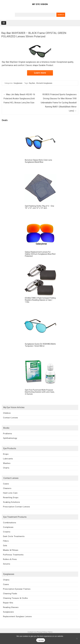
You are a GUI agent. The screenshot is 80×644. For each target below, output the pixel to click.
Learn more (40, 73)
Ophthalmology (10, 438)
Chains (6, 580)
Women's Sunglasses (44, 83)
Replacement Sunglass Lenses (17, 616)
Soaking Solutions (12, 502)
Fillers (6, 541)
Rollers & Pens (10, 559)
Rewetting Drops (11, 498)
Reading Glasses (11, 607)
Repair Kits (8, 603)
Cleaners (7, 488)
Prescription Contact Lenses (17, 507)
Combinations (10, 523)
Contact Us (32, 632)
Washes (7, 463)
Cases (6, 484)
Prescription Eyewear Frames (17, 589)
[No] (77, 639)
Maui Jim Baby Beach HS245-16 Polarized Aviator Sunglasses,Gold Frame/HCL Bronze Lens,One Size (19, 99)
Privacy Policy (42, 632)
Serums (7, 564)
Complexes (8, 527)
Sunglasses (18, 83)
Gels (5, 546)
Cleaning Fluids (10, 594)
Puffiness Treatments (13, 555)
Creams (7, 532)
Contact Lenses (11, 418)
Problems (7, 434)
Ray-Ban (32, 83)
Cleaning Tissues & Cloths (15, 598)
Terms (50, 632)
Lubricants (8, 459)
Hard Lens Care (10, 493)
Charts (6, 468)
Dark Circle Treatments (14, 536)
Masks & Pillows (11, 550)
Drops (6, 454)
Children (7, 413)
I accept (41, 640)
